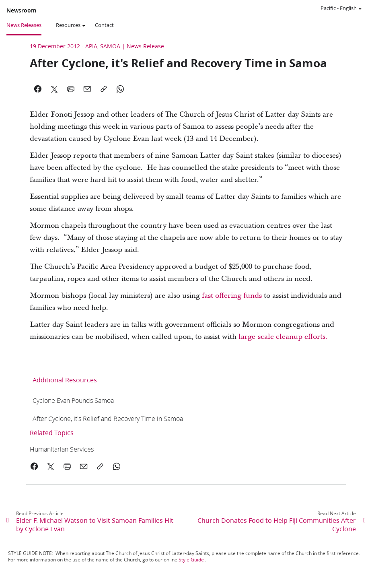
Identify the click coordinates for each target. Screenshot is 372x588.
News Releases (24, 25)
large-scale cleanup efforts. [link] (283, 337)
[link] (73, 400)
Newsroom (21, 10)
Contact (104, 25)
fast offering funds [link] (232, 296)
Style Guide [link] (191, 560)
